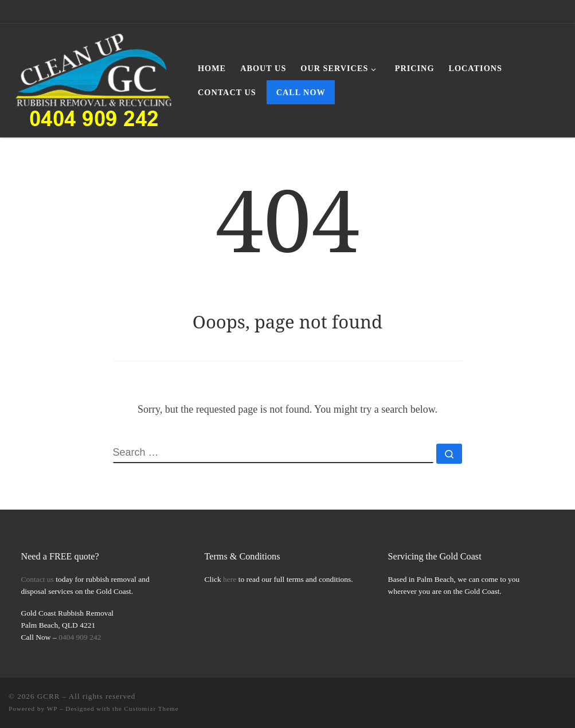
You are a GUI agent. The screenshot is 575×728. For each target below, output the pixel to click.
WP (52, 709)
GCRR (49, 696)
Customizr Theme (152, 709)
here (230, 579)
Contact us (38, 579)
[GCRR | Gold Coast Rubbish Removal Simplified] (95, 78)
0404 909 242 (80, 637)
